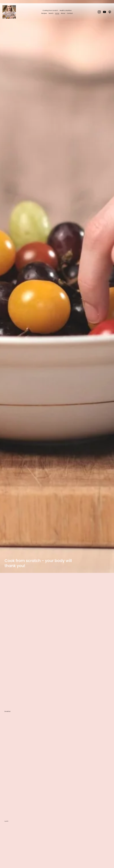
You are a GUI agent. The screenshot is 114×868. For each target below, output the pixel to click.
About (63, 15)
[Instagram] (97, 14)
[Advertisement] (57, 586)
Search (51, 15)
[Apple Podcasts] (108, 14)
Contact (70, 15)
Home (57, 15)
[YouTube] (102, 14)
